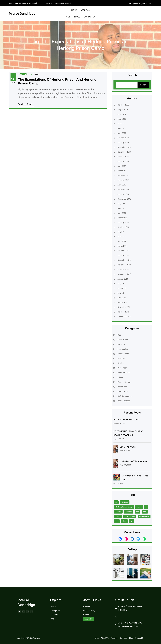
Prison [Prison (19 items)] (118, 516)
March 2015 (122, 218)
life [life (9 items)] (138, 512)
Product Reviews (124, 382)
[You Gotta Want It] (116, 450)
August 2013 (123, 279)
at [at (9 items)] (116, 502)
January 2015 (123, 222)
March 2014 (122, 246)
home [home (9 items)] (139, 507)
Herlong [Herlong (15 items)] (125, 502)
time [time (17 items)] (124, 521)
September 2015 (124, 199)
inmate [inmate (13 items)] (118, 512)
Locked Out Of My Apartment (134, 461)
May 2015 (121, 208)
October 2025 (123, 105)
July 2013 (121, 284)
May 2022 (122, 119)
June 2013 (122, 288)
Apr (13, 83)
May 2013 (122, 293)
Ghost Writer (123, 340)
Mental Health (123, 354)
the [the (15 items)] (117, 521)
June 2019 (122, 124)
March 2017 (122, 171)
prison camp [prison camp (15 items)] (130, 516)
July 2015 (121, 204)
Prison (23, 74)
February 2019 (123, 138)
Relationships (123, 391)
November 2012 (124, 307)
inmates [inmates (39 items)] (129, 512)
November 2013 (124, 265)
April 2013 (122, 298)
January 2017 (123, 180)
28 (13, 79)
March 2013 (122, 302)
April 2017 (122, 166)
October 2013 (123, 269)
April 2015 (122, 213)
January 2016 (123, 194)
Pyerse (36, 74)
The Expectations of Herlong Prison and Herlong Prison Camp (57, 81)
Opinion (121, 363)
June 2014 (122, 237)
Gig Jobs (121, 344)
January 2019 (123, 142)
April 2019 (122, 133)
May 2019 (122, 128)
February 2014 (123, 251)
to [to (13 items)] (131, 521)
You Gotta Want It (128, 447)
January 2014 (123, 255)
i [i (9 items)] (146, 507)
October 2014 (123, 227)
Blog (119, 335)
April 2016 (122, 185)
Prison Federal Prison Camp (126, 420)
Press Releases (124, 373)
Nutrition (121, 358)
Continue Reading (26, 104)
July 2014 (121, 232)
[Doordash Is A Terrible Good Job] (117, 478)
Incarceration (123, 349)
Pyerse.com (122, 387)
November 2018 (124, 152)
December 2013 (124, 260)
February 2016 (123, 190)
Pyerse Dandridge (22, 14)
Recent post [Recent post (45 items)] (144, 516)
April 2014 (122, 241)
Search (143, 85)
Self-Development (125, 396)
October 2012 (123, 312)
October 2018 (123, 157)
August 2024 (123, 110)
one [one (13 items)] (145, 512)
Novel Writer (20, 638)
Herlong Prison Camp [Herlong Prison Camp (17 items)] (124, 507)
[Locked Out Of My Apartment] (116, 464)
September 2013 (124, 274)
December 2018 (124, 147)
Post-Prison (122, 368)
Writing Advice (124, 401)
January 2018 (123, 161)
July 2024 (122, 114)
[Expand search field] (148, 14)
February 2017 (123, 175)
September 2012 (124, 317)
